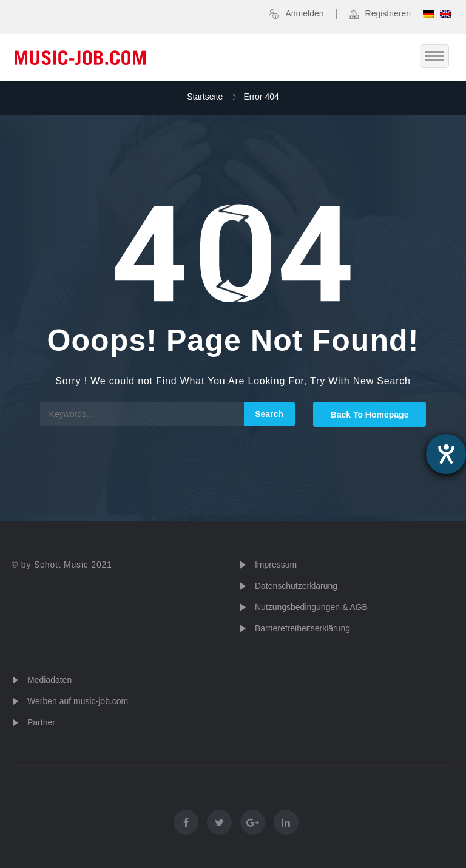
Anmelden (304, 13)
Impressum (276, 565)
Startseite (205, 97)
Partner (41, 722)
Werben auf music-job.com (78, 701)
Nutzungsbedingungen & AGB (311, 607)
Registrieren (388, 13)
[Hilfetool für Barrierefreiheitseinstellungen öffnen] (446, 454)
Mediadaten (49, 680)
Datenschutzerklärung (296, 586)
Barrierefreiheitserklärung (302, 628)
